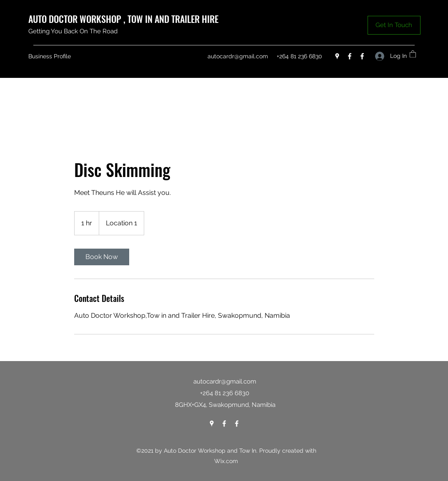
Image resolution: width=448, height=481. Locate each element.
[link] (102, 257)
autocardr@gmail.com (238, 56)
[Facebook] (350, 56)
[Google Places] (337, 56)
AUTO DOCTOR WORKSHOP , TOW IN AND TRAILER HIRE (124, 19)
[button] (394, 25)
